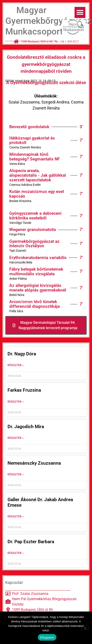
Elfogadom (47, 637)
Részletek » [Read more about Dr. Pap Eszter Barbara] (16, 553)
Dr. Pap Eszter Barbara (31, 542)
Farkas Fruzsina (24, 390)
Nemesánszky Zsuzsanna (34, 463)
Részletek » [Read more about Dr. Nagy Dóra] (16, 365)
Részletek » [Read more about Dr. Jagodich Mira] (16, 438)
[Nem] (85, 628)
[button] (80, 12)
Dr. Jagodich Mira (26, 427)
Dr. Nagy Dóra (22, 354)
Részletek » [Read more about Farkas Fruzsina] (16, 402)
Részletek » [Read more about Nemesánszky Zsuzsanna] (16, 474)
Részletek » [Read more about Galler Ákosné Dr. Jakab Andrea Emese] (16, 516)
